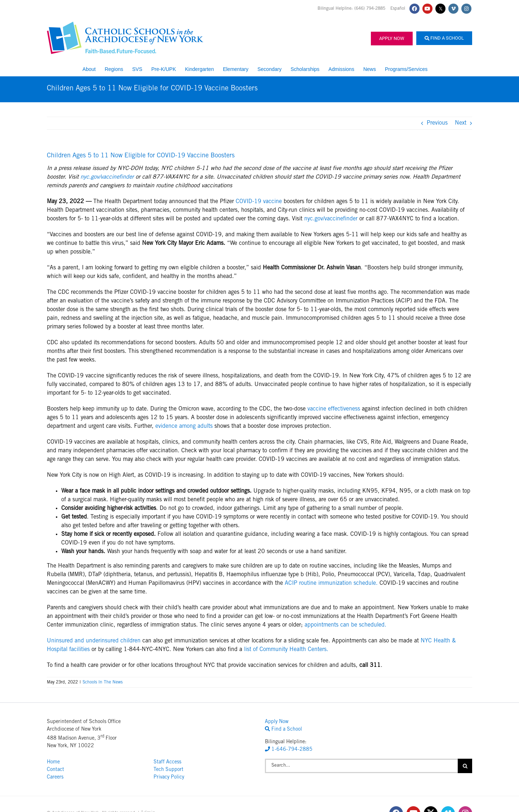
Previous (437, 123)
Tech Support (168, 770)
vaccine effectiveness (334, 409)
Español (398, 9)
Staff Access (167, 762)
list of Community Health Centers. (286, 650)
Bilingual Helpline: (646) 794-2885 (352, 9)
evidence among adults (184, 426)
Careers (55, 777)
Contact (56, 770)
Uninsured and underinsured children (94, 641)
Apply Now (392, 38)
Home (53, 762)
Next (461, 123)
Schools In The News (103, 682)
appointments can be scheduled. (345, 625)
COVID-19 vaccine (259, 202)
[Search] (465, 766)
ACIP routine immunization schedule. (331, 583)
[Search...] (361, 766)
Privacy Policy (169, 777)
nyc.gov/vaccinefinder (107, 177)
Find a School (444, 38)
